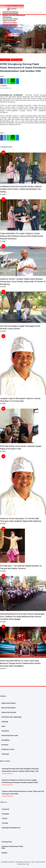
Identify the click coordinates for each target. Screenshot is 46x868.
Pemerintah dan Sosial (11, 35)
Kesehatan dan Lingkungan (14, 15)
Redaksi (4, 853)
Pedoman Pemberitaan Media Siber (12, 847)
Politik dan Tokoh (9, 40)
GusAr (4, 86)
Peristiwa (6, 38)
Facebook (5, 809)
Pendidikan (7, 36)
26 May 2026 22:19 (7, 785)
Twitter (4, 818)
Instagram (5, 814)
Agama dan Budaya (10, 22)
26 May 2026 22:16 (7, 796)
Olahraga (6, 29)
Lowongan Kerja (36, 43)
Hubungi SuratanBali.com (11, 43)
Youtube (5, 823)
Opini (5, 31)
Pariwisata (7, 33)
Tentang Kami (7, 842)
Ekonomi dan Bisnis (10, 24)
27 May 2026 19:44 (7, 774)
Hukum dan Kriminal (10, 26)
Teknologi (7, 41)
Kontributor (25, 43)
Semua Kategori (9, 21)
